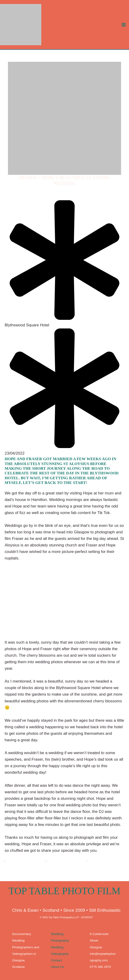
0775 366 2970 (100, 967)
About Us (57, 967)
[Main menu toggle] (124, 28)
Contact (56, 960)
